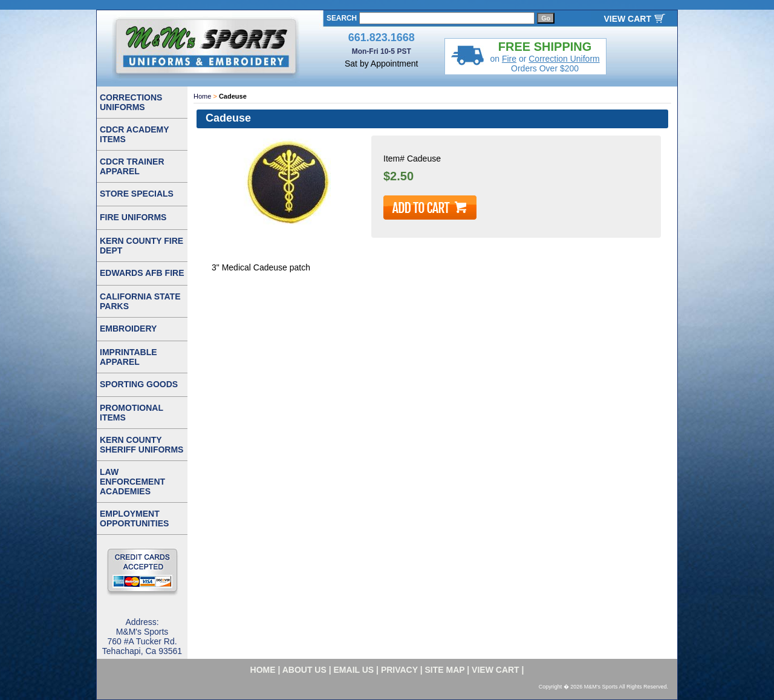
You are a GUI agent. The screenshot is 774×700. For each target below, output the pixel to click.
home (263, 670)
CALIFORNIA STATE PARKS (140, 301)
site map (445, 670)
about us (304, 670)
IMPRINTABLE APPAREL (128, 357)
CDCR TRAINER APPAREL (132, 166)
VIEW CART (627, 19)
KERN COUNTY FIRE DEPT (141, 246)
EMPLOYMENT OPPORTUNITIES (134, 518)
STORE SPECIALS (137, 194)
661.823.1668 (382, 38)
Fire (509, 59)
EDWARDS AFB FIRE (142, 273)
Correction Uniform (564, 59)
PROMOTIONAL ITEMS (132, 413)
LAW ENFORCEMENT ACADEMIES (132, 482)
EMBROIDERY (128, 329)
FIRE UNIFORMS (133, 217)
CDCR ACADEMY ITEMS (135, 134)
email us (354, 670)
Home (202, 96)
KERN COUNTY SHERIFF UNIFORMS (141, 445)
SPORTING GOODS (139, 384)
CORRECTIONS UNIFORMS (131, 102)
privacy (399, 670)
